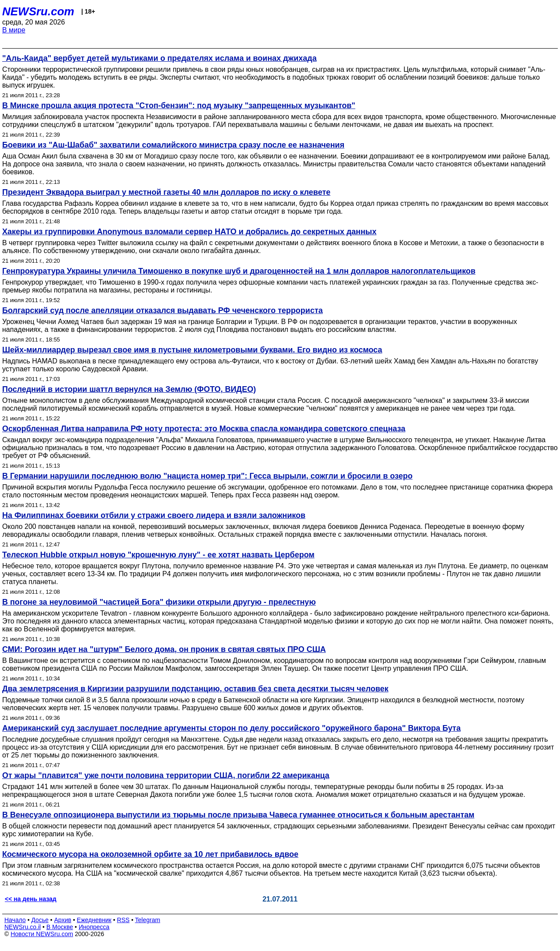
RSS (123, 920)
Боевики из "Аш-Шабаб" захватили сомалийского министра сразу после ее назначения (173, 145)
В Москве (60, 927)
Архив (63, 920)
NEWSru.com (38, 11)
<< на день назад (31, 899)
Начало (15, 920)
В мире (14, 30)
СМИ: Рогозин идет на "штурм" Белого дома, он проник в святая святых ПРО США (164, 649)
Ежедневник (94, 920)
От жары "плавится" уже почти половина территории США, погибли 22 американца (166, 775)
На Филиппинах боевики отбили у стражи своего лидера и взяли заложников (154, 515)
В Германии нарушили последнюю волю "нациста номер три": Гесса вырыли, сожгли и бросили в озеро (207, 476)
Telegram (148, 920)
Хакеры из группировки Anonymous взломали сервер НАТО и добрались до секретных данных (189, 232)
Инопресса (94, 927)
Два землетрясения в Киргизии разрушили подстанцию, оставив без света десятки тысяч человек (195, 689)
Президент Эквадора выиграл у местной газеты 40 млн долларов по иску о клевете (166, 192)
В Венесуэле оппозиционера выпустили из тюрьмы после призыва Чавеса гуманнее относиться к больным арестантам (238, 815)
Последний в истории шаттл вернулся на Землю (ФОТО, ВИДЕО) (129, 389)
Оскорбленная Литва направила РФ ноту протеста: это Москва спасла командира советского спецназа (204, 429)
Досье (40, 920)
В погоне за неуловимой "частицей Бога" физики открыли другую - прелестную (159, 602)
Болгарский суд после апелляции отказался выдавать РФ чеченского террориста (163, 310)
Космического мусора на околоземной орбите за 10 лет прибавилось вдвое (150, 854)
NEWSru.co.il (23, 927)
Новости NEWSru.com (42, 934)
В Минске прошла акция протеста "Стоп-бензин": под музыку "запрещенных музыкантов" (179, 106)
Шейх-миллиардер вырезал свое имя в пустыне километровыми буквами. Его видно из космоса (192, 350)
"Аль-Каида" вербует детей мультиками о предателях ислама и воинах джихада (159, 58)
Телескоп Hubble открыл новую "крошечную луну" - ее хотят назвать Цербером (158, 555)
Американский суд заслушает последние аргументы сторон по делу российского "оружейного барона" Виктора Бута (231, 728)
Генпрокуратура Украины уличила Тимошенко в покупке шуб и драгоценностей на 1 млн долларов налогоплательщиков (239, 271)
